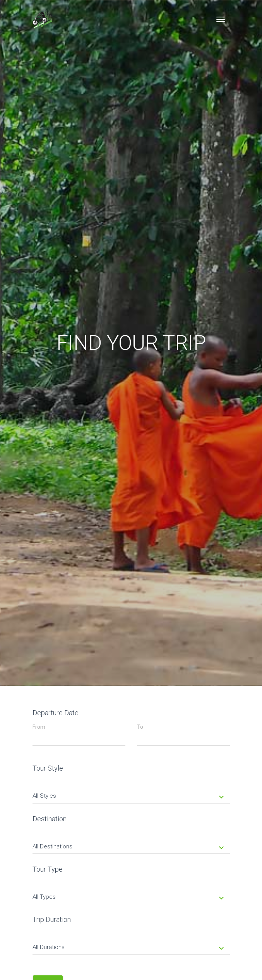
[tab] (131, 790)
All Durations (129, 948)
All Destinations (129, 847)
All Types (129, 898)
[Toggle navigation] (221, 19)
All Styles (129, 797)
